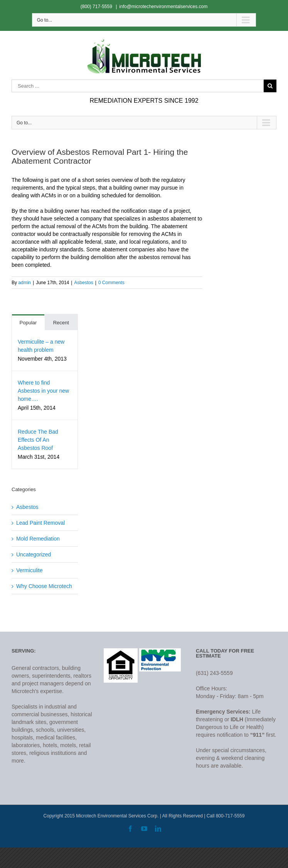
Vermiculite (29, 570)
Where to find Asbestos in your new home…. (43, 391)
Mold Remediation (38, 539)
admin (24, 283)
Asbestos (83, 283)
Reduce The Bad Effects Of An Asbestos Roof (38, 440)
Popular (28, 323)
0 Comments (111, 283)
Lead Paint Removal (40, 523)
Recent (61, 323)
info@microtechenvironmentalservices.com (163, 7)
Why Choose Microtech (44, 586)
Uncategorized (34, 554)
